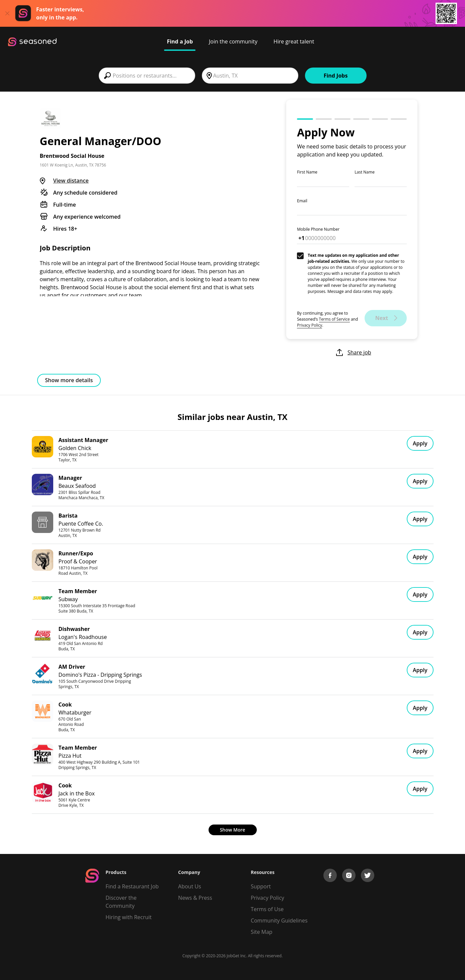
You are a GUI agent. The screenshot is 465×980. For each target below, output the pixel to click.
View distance (71, 181)
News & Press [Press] (195, 898)
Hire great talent (294, 41)
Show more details (69, 380)
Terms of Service (334, 319)
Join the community (233, 41)
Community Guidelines (279, 920)
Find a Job (180, 41)
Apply (420, 443)
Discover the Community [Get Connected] (121, 902)
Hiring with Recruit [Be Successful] (129, 917)
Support (261, 886)
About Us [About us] (190, 886)
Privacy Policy (309, 325)
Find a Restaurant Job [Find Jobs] (132, 886)
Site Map (262, 932)
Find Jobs (336, 76)
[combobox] (147, 76)
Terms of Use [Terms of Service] (267, 909)
